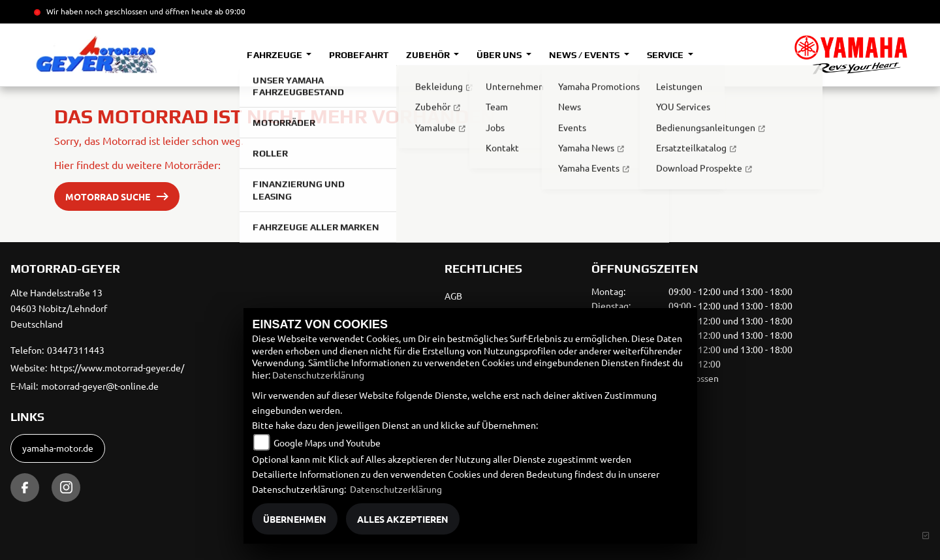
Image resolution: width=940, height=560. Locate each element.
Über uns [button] (500, 55)
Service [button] (666, 55)
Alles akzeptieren (403, 519)
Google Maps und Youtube (327, 443)
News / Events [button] (585, 55)
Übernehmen (295, 519)
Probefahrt (359, 55)
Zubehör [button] (429, 55)
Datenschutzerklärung (318, 375)
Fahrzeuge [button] (275, 55)
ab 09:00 (229, 11)
